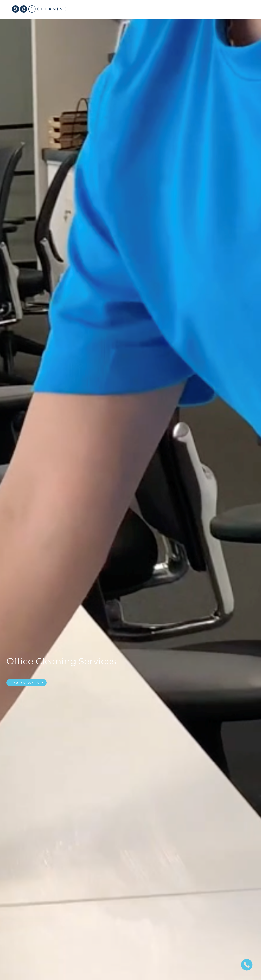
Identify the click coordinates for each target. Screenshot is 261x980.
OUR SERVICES (27, 683)
